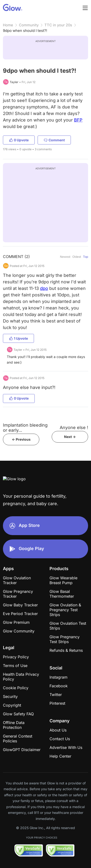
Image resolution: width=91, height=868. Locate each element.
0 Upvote (19, 140)
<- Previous (21, 439)
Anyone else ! (74, 427)
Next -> (70, 437)
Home (8, 25)
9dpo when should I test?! (25, 31)
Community (29, 25)
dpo (44, 288)
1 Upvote (18, 338)
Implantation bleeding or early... (25, 428)
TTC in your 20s (58, 25)
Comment (54, 140)
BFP (78, 120)
